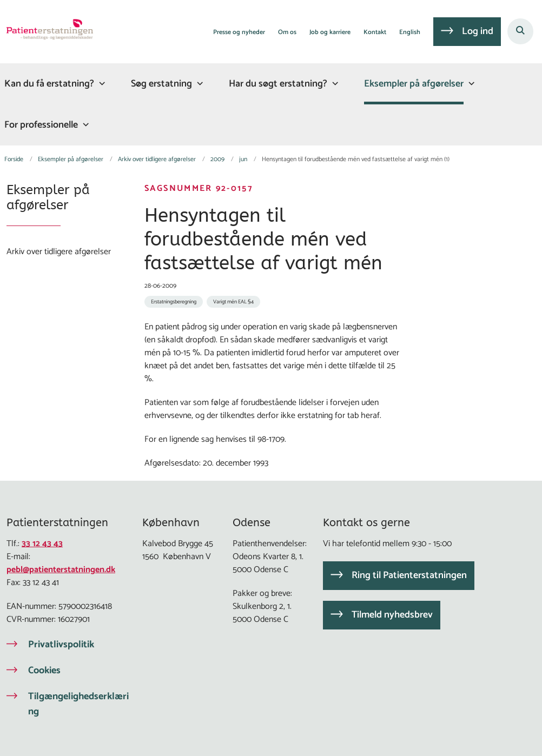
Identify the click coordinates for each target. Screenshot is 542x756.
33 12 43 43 (42, 544)
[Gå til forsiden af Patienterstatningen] (47, 31)
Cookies (44, 671)
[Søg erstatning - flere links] (199, 84)
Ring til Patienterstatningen (409, 575)
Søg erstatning (161, 84)
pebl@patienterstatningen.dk (61, 570)
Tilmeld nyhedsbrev (392, 615)
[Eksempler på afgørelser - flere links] (470, 84)
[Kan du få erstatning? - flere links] (101, 84)
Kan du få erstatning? (49, 84)
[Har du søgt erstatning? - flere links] (334, 84)
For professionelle (41, 125)
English (410, 33)
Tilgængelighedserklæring (78, 704)
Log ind (478, 31)
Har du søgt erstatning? (278, 84)
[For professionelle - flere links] (84, 125)
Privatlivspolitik (61, 645)
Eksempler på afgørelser (414, 84)
